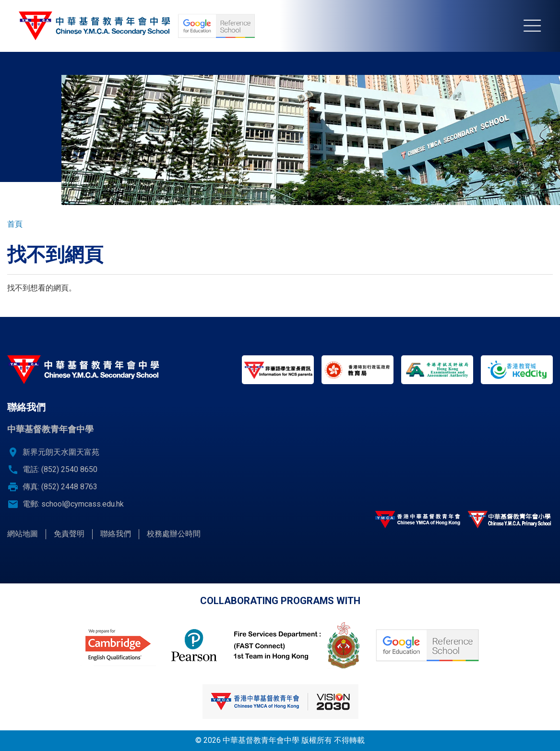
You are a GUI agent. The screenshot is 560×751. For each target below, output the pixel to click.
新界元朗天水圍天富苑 (61, 452)
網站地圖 (23, 534)
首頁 (15, 224)
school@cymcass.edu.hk (83, 504)
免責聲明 (69, 534)
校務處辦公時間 (174, 534)
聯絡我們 (116, 534)
